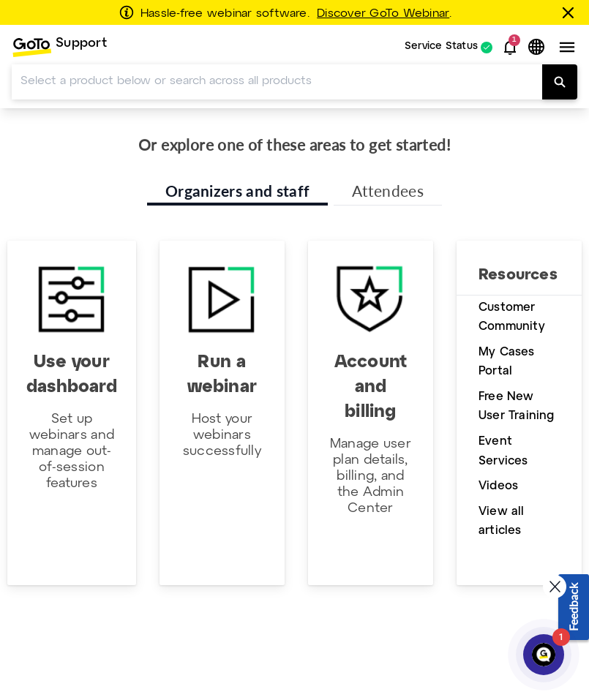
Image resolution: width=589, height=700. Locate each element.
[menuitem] (59, 47)
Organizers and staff (237, 191)
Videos (498, 486)
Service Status (441, 47)
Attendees (388, 191)
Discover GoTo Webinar (383, 14)
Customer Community (512, 317)
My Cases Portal (507, 362)
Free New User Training (517, 407)
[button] (510, 48)
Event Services (503, 451)
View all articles (502, 522)
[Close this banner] (571, 12)
